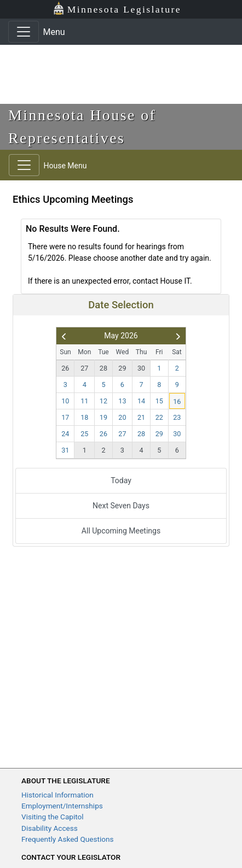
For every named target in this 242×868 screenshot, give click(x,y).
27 (84, 368)
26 (65, 368)
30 (141, 368)
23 (177, 417)
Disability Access (50, 828)
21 (141, 417)
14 (141, 401)
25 (84, 434)
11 (84, 401)
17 (65, 417)
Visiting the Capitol (53, 817)
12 (103, 401)
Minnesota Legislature (117, 8)
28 (103, 368)
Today (121, 480)
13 (122, 401)
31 (65, 450)
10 (65, 401)
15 (159, 401)
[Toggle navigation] (24, 32)
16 (177, 401)
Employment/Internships (62, 806)
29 (122, 368)
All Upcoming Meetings (121, 531)
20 (122, 417)
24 (65, 434)
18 (84, 417)
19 (103, 417)
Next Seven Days (121, 506)
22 (159, 417)
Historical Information (57, 795)
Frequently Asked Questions (68, 839)
